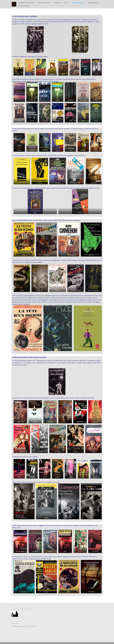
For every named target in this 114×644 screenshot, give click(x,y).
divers (66, 3)
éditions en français (44, 3)
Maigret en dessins (93, 3)
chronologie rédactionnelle (26, 3)
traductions (57, 3)
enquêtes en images (78, 3)
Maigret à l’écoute (24, 6)
